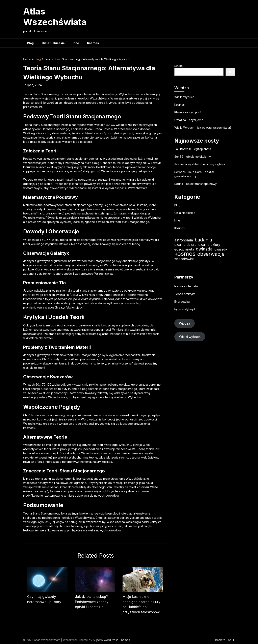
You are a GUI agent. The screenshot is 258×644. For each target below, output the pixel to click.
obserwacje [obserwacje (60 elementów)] (211, 254)
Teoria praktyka (185, 294)
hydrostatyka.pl (185, 309)
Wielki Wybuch (184, 97)
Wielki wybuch (190, 337)
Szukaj (179, 66)
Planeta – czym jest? (188, 112)
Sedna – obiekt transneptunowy (196, 184)
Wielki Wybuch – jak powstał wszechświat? (203, 128)
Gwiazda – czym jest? (189, 120)
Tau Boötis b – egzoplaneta (193, 149)
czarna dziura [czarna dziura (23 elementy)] (185, 245)
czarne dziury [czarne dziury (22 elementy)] (209, 245)
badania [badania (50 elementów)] (203, 240)
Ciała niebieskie (53, 43)
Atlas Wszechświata (55, 17)
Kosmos (93, 43)
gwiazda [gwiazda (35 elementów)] (204, 249)
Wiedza (185, 324)
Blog (30, 43)
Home (27, 59)
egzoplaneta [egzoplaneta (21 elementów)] (184, 249)
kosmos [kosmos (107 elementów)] (185, 254)
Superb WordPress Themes (111, 640)
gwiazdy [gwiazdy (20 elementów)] (221, 249)
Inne (76, 43)
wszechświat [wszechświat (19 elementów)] (184, 259)
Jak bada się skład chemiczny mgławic (200, 164)
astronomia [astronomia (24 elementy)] (184, 240)
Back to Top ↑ (225, 640)
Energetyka (182, 302)
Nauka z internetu (186, 286)
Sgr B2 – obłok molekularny (193, 157)
